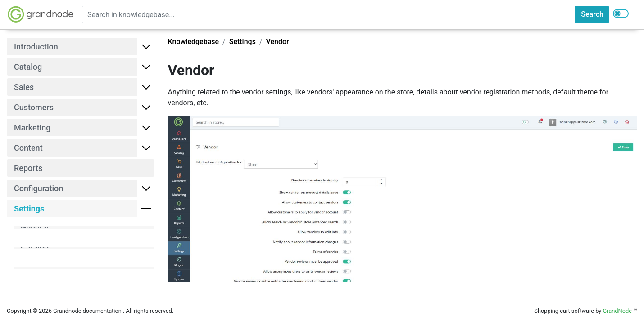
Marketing (32, 128)
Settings (243, 42)
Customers (34, 107)
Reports (28, 168)
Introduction (36, 47)
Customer (39, 268)
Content (28, 148)
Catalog (28, 67)
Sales (24, 87)
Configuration (39, 188)
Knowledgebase (194, 42)
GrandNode (617, 311)
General (35, 227)
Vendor (278, 42)
